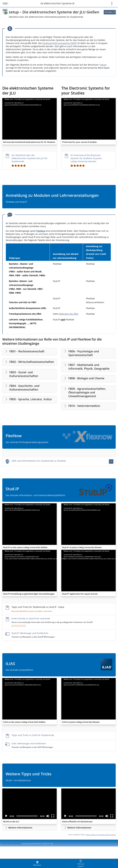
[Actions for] (110, 12)
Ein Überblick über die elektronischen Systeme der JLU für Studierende (30, 158)
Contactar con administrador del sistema (34, 847)
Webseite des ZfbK (69, 314)
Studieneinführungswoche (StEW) (59, 43)
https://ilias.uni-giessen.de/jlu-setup (101, 835)
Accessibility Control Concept (66, 847)
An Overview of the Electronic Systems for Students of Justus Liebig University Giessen (86, 158)
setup (103, 65)
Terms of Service (10, 850)
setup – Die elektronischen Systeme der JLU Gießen (57, 3)
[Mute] (48, 816)
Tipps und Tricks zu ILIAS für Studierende (33, 735)
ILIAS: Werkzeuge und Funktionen (29, 743)
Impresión (9, 847)
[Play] (6, 816)
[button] (29, 828)
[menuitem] (37, 863)
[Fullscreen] (53, 816)
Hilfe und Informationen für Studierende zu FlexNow (39, 461)
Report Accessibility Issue (92, 847)
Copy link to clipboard (12, 843)
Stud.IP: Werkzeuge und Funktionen (30, 633)
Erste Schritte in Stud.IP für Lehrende (31, 618)
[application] (29, 119)
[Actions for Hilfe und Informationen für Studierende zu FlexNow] (111, 461)
